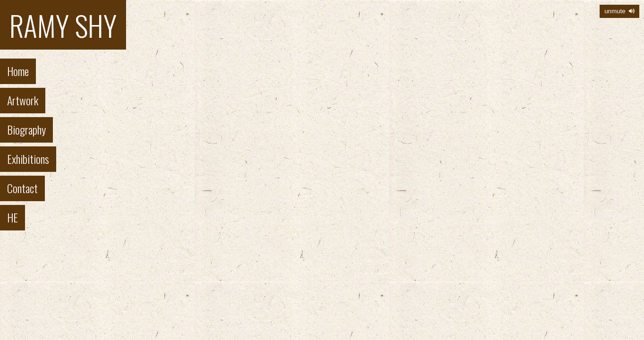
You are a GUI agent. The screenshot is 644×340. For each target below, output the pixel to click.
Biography (26, 129)
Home (18, 71)
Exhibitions (28, 159)
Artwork (23, 100)
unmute (619, 11)
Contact (22, 188)
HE (13, 217)
